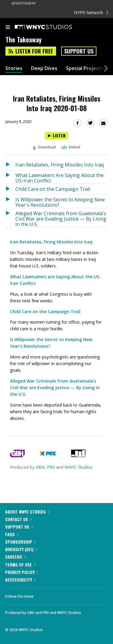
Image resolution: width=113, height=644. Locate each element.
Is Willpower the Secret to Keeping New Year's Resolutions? (60, 202)
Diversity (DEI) (21, 549)
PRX (51, 467)
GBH (40, 467)
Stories (14, 68)
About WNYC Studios (27, 512)
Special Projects (85, 68)
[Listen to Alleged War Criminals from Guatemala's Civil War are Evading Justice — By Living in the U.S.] (10, 218)
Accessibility (20, 580)
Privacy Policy (22, 572)
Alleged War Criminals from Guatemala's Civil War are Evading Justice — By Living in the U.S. (61, 219)
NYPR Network (91, 12)
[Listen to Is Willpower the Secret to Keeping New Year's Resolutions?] (10, 201)
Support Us (79, 51)
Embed (71, 147)
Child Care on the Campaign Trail (53, 189)
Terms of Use (20, 565)
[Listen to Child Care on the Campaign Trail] (10, 189)
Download (44, 147)
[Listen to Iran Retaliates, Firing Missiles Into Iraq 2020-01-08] (56, 136)
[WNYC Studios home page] (51, 27)
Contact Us (18, 519)
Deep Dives (44, 68)
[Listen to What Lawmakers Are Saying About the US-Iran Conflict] (10, 177)
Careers (15, 557)
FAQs (12, 534)
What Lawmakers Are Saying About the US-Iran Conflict (60, 178)
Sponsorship (20, 542)
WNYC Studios (78, 467)
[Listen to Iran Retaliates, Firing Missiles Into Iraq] (10, 165)
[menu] (8, 28)
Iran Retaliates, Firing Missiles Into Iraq (60, 165)
